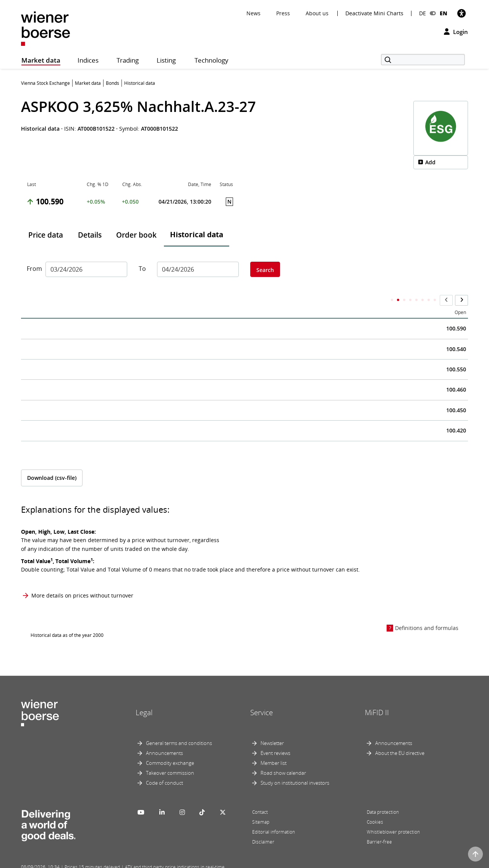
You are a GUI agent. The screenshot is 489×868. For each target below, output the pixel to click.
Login (456, 32)
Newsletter (272, 728)
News (253, 13)
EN (444, 13)
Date (32, 297)
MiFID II (377, 698)
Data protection (383, 797)
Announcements (164, 738)
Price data (46, 235)
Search (265, 270)
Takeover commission (170, 758)
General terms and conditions (179, 728)
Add (430, 162)
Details (90, 235)
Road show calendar (283, 758)
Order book (136, 235)
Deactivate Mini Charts (374, 13)
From (33, 269)
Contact (260, 797)
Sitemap (261, 807)
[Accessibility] (461, 13)
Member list (274, 748)
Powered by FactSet (89, 861)
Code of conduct (164, 768)
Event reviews (275, 738)
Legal (144, 698)
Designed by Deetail (179, 861)
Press (283, 13)
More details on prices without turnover (82, 580)
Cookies (375, 807)
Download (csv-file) (52, 462)
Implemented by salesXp (134, 861)
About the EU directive (400, 738)
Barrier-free (379, 827)
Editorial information (274, 817)
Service (262, 698)
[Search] (423, 60)
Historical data (197, 235)
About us (317, 13)
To (142, 269)
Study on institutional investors (295, 768)
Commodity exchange (170, 748)
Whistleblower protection (393, 817)
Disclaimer (263, 827)
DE (423, 13)
